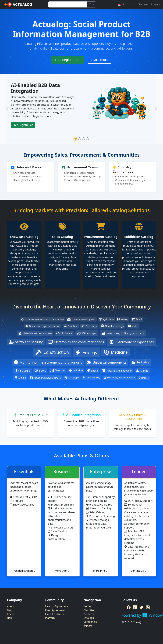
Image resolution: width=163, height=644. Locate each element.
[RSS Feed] (148, 607)
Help (10, 618)
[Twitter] (141, 607)
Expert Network (55, 614)
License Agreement (57, 606)
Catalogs (89, 618)
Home (87, 606)
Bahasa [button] (125, 4)
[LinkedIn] (135, 607)
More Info (62, 571)
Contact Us (139, 571)
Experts (88, 626)
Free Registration (68, 60)
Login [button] (155, 4)
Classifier (89, 610)
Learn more (100, 60)
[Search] (91, 4)
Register (144, 4)
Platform (50, 618)
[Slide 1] (76, 139)
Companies (90, 622)
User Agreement (55, 610)
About (11, 606)
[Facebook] (129, 607)
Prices (11, 614)
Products (89, 614)
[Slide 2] (80, 139)
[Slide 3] (83, 139)
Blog (10, 610)
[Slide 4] (87, 139)
